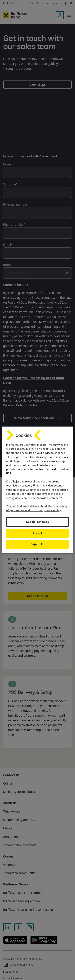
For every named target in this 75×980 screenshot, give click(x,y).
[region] (37, 490)
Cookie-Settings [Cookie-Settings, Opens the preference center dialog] (37, 522)
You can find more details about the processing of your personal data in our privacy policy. (37, 508)
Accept (37, 533)
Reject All (38, 544)
